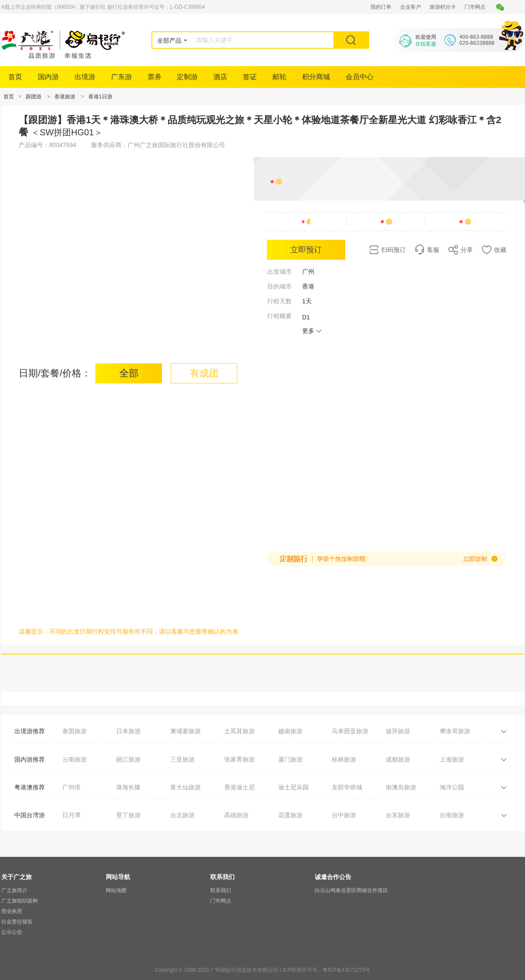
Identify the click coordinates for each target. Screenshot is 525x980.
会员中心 (360, 77)
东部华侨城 (347, 787)
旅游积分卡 (443, 7)
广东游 (121, 77)
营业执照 (12, 911)
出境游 (85, 77)
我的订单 (381, 7)
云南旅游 (74, 759)
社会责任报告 (17, 922)
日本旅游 (128, 731)
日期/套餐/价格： (55, 373)
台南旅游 (452, 815)
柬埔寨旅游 (185, 731)
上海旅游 (452, 759)
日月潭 (71, 815)
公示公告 (12, 932)
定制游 (187, 77)
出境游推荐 (30, 731)
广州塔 (71, 787)
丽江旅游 (128, 759)
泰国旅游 (74, 731)
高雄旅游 (236, 815)
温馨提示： (34, 631)
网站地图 (116, 890)
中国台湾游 (30, 815)
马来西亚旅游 (350, 731)
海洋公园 (452, 787)
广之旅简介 (14, 890)
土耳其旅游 (239, 731)
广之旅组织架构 (20, 901)
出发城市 (279, 272)
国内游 (48, 77)
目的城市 (279, 286)
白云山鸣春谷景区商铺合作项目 (351, 890)
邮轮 (279, 77)
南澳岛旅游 (401, 787)
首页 (15, 77)
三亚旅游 (182, 759)
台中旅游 (344, 815)
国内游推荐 (30, 759)
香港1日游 (100, 97)
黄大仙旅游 (185, 787)
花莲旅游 (290, 815)
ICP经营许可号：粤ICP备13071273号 (326, 970)
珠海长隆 (128, 787)
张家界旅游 (239, 759)
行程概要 (279, 316)
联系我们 (221, 890)
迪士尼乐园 (293, 787)
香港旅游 (65, 97)
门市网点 (475, 7)
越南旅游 (290, 731)
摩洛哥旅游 (455, 731)
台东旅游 (398, 815)
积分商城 (316, 77)
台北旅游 (182, 815)
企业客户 (411, 7)
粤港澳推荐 (30, 787)
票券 (155, 77)
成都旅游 (398, 759)
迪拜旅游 (398, 731)
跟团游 (34, 97)
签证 (250, 77)
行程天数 (279, 301)
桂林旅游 (344, 759)
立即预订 (306, 250)
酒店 (220, 77)
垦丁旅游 (128, 815)
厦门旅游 (290, 759)
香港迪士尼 (239, 787)
